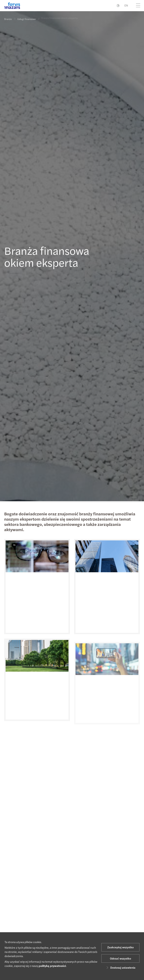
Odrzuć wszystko (120, 958)
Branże (8, 19)
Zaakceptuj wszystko (120, 947)
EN (126, 5)
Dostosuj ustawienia (120, 967)
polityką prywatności (52, 966)
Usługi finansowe (27, 17)
